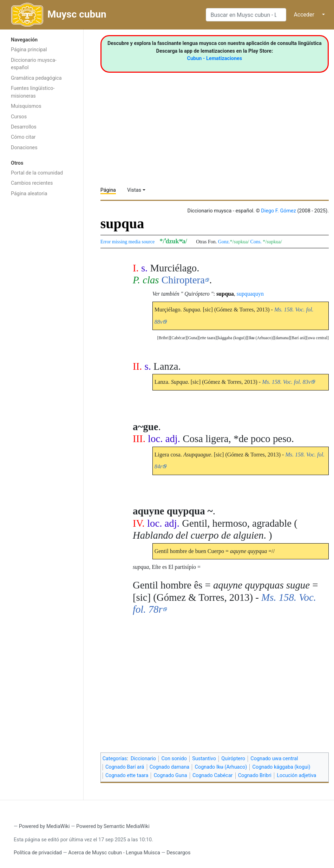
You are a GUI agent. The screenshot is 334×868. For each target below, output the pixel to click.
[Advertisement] (42, 312)
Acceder (304, 15)
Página (108, 190)
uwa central (317, 338)
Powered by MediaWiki (44, 826)
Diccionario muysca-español (34, 64)
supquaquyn (250, 294)
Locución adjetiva (296, 775)
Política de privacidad (38, 853)
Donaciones (24, 148)
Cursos (19, 117)
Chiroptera (183, 280)
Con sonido (174, 759)
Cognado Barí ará (125, 767)
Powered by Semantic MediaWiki (113, 826)
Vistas (134, 190)
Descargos (178, 853)
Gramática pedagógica (36, 78)
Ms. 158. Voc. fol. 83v (286, 382)
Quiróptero (233, 759)
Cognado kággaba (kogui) (281, 767)
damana (282, 338)
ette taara (208, 338)
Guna (192, 338)
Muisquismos (26, 106)
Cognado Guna (171, 775)
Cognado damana (170, 767)
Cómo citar (23, 137)
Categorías (115, 759)
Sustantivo (204, 759)
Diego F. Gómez (279, 211)
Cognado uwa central (274, 759)
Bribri (163, 338)
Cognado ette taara (127, 775)
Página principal (29, 50)
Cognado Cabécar (212, 775)
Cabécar (178, 338)
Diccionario (143, 759)
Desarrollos (24, 127)
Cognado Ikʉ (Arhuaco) (221, 767)
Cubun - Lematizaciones (215, 58)
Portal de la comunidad (37, 173)
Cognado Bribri (255, 775)
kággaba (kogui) (232, 338)
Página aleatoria (29, 194)
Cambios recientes (32, 183)
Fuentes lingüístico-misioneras (33, 92)
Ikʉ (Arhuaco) (260, 338)
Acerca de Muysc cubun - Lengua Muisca (114, 853)
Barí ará (298, 338)
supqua (225, 294)
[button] (317, 338)
